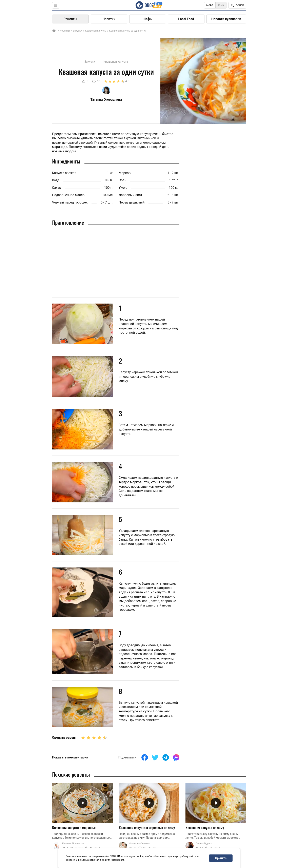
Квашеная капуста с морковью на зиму (147, 828)
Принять (221, 858)
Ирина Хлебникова (140, 844)
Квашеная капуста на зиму (205, 828)
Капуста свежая (64, 173)
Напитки (109, 19)
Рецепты (70, 19)
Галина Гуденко (204, 844)
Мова (210, 5)
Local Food (186, 19)
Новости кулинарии (226, 19)
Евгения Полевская (73, 844)
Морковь (126, 173)
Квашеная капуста (96, 31)
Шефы (148, 19)
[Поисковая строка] (237, 5)
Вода (56, 180)
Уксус (123, 188)
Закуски (77, 31)
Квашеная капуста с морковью (74, 828)
